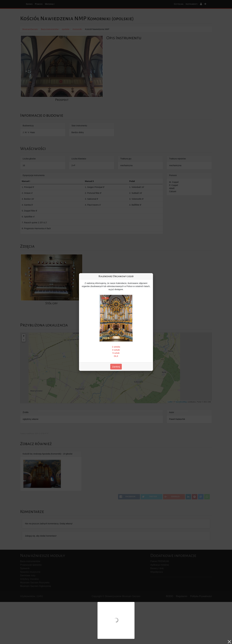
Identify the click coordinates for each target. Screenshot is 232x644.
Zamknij (116, 367)
